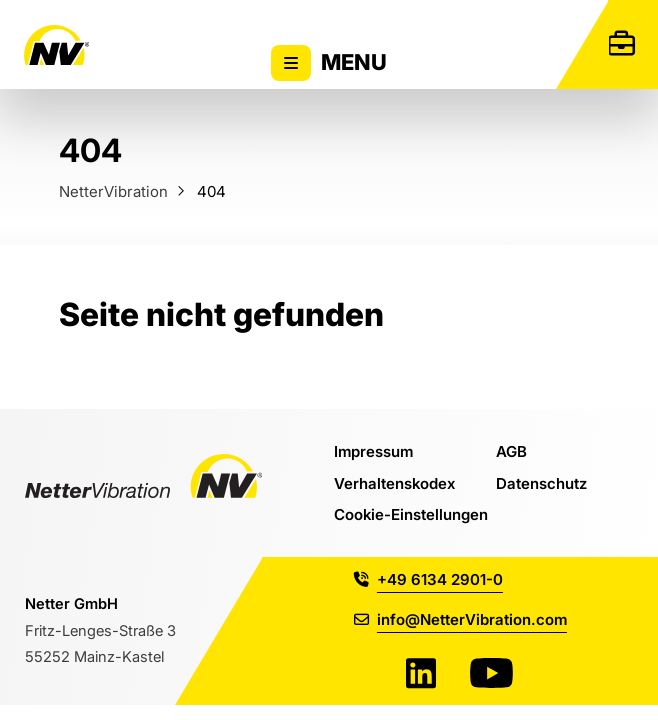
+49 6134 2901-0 (428, 579)
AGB (511, 451)
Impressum (373, 451)
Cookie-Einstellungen (411, 514)
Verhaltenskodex (394, 483)
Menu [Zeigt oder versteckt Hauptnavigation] (329, 63)
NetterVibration (113, 191)
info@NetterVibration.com (460, 619)
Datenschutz (541, 483)
